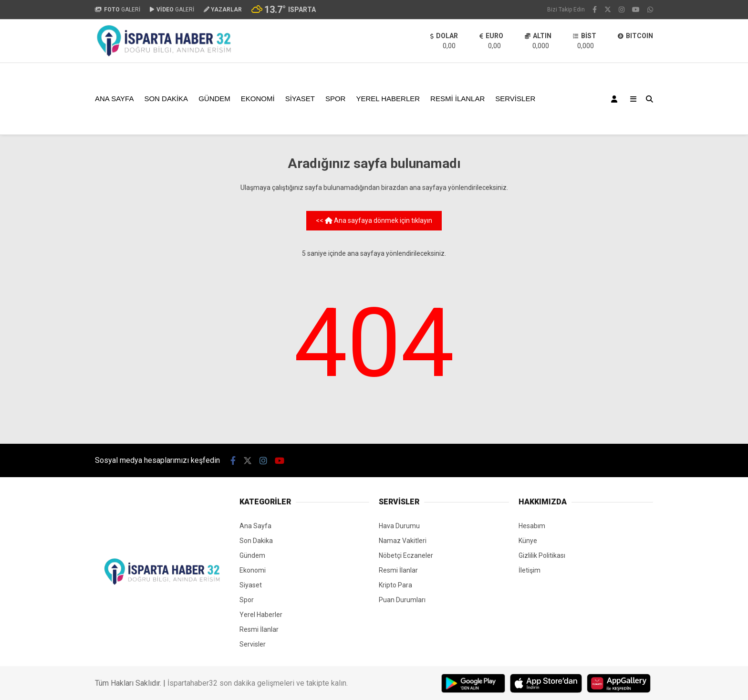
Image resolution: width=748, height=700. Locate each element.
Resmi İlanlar (457, 99)
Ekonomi (258, 99)
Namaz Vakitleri (403, 541)
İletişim (530, 570)
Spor (336, 99)
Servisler (515, 99)
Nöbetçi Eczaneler (406, 555)
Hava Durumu (399, 526)
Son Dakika (166, 99)
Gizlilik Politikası (542, 555)
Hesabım (532, 526)
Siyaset (300, 99)
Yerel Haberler (388, 99)
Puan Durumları (402, 600)
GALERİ (118, 10)
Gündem (214, 99)
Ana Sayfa (114, 99)
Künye (528, 541)
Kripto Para (395, 585)
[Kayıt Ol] (616, 99)
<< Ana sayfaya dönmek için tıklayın (374, 220)
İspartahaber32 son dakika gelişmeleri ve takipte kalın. (258, 683)
